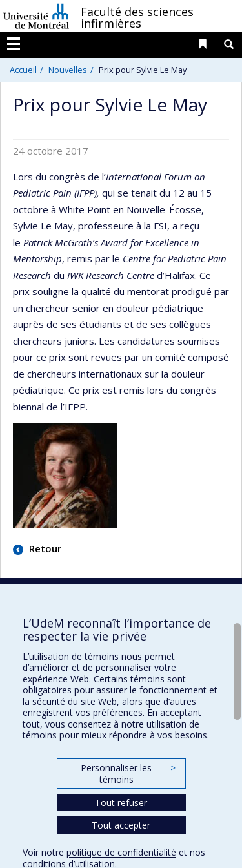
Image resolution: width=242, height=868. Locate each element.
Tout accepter (121, 825)
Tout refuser (121, 803)
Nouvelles (68, 70)
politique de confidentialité (121, 852)
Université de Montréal (36, 16)
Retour (44, 548)
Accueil (23, 70)
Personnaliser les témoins (128, 774)
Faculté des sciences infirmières (137, 17)
